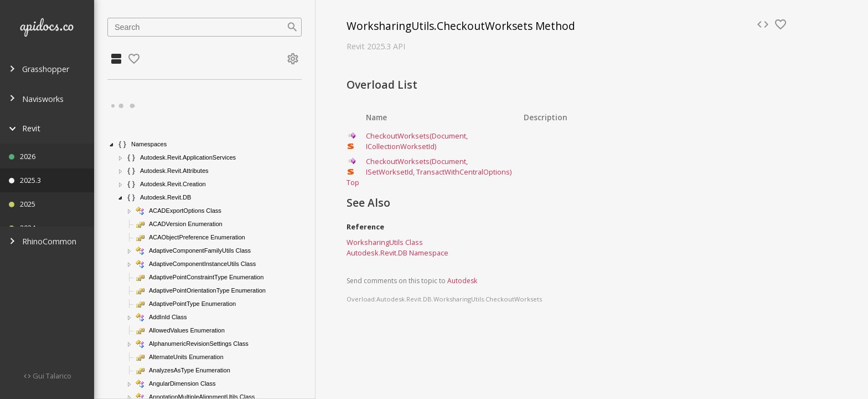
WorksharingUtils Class (385, 242)
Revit (25, 128)
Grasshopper (39, 69)
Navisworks (36, 99)
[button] (112, 145)
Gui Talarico (51, 376)
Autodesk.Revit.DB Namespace (397, 253)
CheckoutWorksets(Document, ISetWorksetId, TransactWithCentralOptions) (439, 167)
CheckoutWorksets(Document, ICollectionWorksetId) (417, 141)
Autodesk (462, 281)
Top (353, 182)
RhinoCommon (43, 241)
